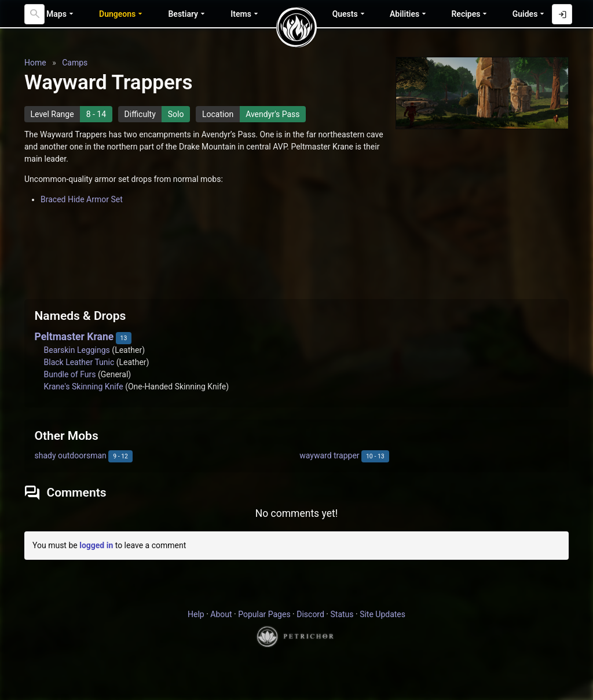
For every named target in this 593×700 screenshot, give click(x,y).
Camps (75, 63)
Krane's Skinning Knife (84, 387)
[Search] (34, 14)
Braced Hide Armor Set (82, 199)
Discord (310, 614)
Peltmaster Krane (74, 337)
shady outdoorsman (71, 455)
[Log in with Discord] (562, 14)
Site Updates (382, 614)
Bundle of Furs (70, 374)
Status (342, 614)
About (221, 614)
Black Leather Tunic (79, 362)
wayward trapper (329, 455)
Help (196, 614)
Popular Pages (264, 614)
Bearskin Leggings (77, 350)
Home (35, 63)
